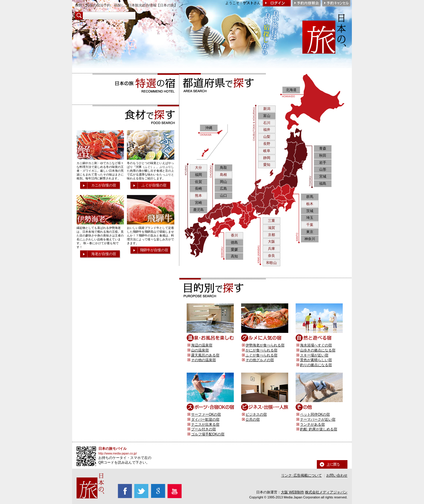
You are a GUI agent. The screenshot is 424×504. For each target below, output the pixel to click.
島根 (223, 175)
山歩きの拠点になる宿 (318, 350)
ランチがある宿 (312, 424)
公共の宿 (253, 419)
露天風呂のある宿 (205, 355)
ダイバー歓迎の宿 (205, 419)
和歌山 (271, 263)
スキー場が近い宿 (314, 355)
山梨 (267, 137)
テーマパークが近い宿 (318, 419)
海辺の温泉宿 (202, 345)
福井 (267, 130)
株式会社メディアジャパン (326, 492)
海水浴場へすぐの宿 (316, 345)
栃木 (310, 204)
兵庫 (271, 249)
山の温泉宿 (200, 350)
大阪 (271, 242)
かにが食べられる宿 (261, 350)
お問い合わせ (337, 475)
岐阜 (267, 151)
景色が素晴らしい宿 (316, 360)
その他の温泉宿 (203, 360)
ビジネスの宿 (256, 414)
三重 (271, 221)
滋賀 (271, 228)
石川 (267, 123)
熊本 (198, 196)
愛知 (267, 165)
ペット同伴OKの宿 (315, 414)
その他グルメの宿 (260, 360)
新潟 (267, 109)
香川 (234, 235)
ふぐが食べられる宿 (261, 355)
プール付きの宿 (203, 429)
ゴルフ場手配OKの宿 (208, 434)
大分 (198, 168)
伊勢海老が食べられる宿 (265, 345)
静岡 (267, 158)
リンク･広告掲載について (302, 475)
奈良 (271, 256)
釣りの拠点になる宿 (316, 365)
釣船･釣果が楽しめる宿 (319, 429)
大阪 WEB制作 (293, 492)
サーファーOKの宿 (206, 414)
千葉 (310, 225)
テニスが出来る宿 (205, 424)
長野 (267, 144)
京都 (271, 235)
